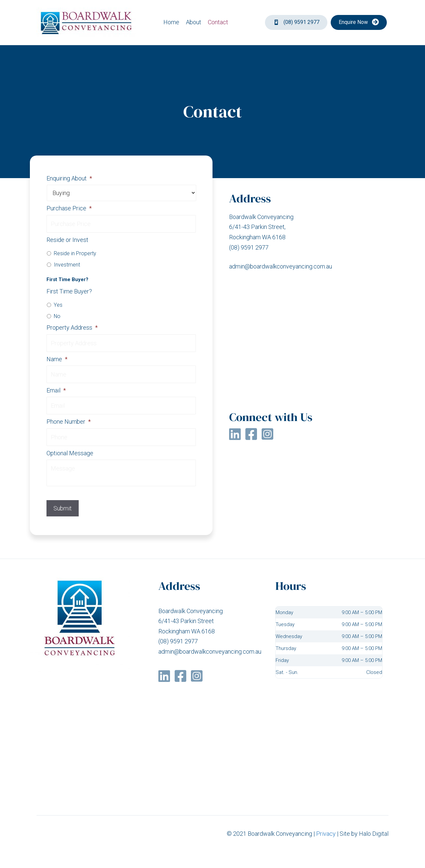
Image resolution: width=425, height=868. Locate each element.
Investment (67, 265)
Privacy (326, 834)
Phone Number (69, 422)
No (57, 316)
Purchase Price (69, 208)
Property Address (72, 327)
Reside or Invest (67, 240)
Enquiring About (69, 178)
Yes (58, 305)
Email (56, 390)
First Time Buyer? (69, 291)
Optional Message (70, 453)
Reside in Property (75, 253)
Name (57, 359)
